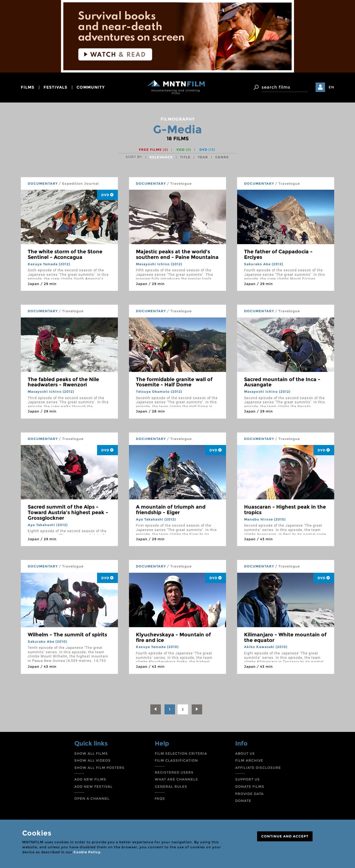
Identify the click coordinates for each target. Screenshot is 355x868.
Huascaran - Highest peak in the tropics (285, 510)
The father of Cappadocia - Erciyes (278, 254)
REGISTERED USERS (174, 772)
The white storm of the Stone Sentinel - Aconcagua (65, 254)
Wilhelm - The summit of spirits (67, 635)
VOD (184, 150)
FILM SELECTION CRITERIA (181, 753)
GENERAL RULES (171, 786)
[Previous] (156, 709)
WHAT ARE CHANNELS (176, 779)
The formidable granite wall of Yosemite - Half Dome (174, 382)
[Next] (197, 709)
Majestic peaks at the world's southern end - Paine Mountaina (177, 254)
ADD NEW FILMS (90, 779)
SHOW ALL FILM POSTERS (99, 768)
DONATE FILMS (250, 786)
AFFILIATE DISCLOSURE (258, 768)
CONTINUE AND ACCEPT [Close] (285, 836)
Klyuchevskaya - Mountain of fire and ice (173, 637)
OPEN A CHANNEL (92, 798)
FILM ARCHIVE (249, 760)
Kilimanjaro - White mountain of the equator (285, 637)
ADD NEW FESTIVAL (93, 786)
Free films (154, 150)
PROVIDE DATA (249, 794)
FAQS (160, 798)
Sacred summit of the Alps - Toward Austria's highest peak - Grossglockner (68, 512)
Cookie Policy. (88, 852)
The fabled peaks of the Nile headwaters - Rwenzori (63, 382)
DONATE (243, 801)
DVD (207, 150)
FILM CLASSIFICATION (176, 760)
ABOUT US (245, 753)
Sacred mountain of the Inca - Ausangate (282, 382)
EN (331, 87)
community (91, 87)
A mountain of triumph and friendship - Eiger (171, 510)
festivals (55, 87)
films (28, 87)
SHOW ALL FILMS (91, 753)
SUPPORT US (248, 779)
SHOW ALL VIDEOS (92, 760)
